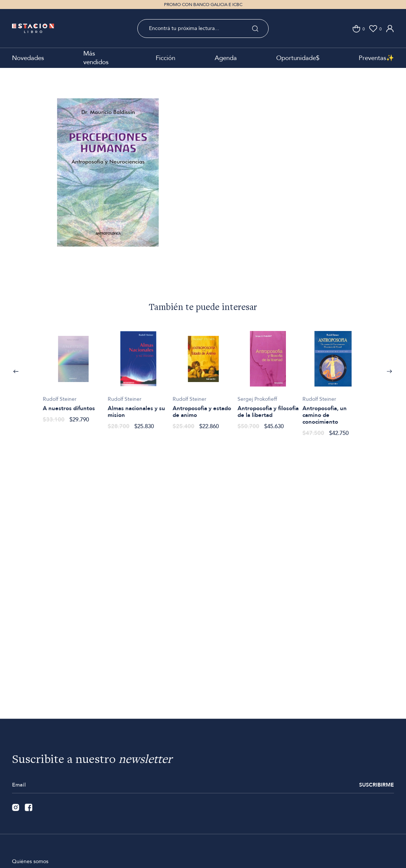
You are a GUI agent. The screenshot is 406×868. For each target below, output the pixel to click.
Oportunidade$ (298, 58)
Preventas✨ (376, 58)
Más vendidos (96, 58)
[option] (108, 185)
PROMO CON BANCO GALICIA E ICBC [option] (203, 5)
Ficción (165, 58)
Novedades (28, 58)
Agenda (226, 58)
